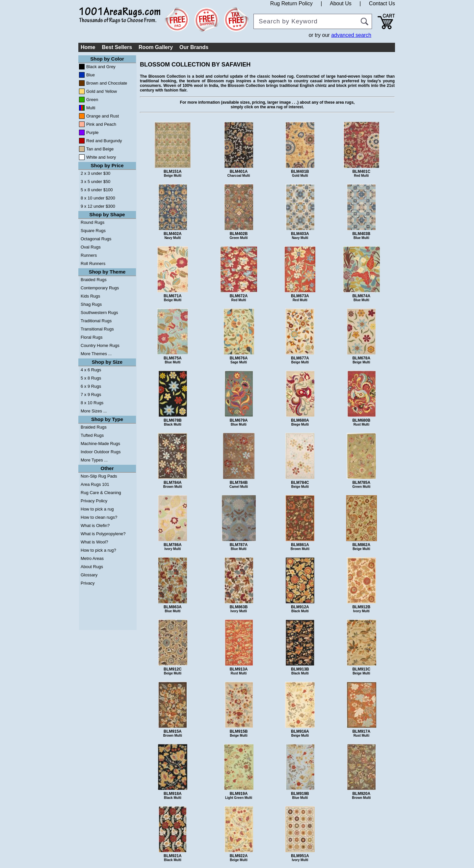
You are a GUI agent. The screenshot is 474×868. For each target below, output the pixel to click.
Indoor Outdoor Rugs (101, 452)
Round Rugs (92, 222)
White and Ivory (101, 157)
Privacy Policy (94, 501)
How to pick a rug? (98, 550)
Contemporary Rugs (100, 288)
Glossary (89, 575)
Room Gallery (156, 47)
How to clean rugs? (99, 517)
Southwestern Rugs (99, 313)
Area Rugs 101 (95, 484)
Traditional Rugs (96, 321)
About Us (341, 3)
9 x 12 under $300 (98, 206)
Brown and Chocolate (107, 83)
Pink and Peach (101, 124)
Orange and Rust (103, 116)
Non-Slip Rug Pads (99, 476)
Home (88, 47)
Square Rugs (93, 231)
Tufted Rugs (92, 435)
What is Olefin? (95, 526)
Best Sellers (117, 47)
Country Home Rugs (100, 345)
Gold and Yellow (102, 91)
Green (92, 100)
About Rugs (92, 567)
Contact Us (382, 3)
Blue (91, 75)
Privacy (88, 583)
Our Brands (194, 47)
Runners (89, 255)
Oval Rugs (91, 247)
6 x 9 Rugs (91, 386)
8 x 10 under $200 (98, 198)
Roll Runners (93, 263)
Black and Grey (101, 67)
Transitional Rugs (97, 329)
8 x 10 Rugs (92, 403)
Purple (92, 132)
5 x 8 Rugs (91, 378)
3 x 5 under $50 (95, 182)
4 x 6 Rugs (91, 370)
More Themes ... (96, 354)
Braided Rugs (94, 280)
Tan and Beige (100, 149)
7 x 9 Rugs (91, 395)
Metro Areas (92, 558)
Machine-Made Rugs (100, 444)
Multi (91, 108)
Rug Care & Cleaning (101, 493)
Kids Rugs (90, 296)
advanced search (351, 35)
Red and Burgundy (104, 141)
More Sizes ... (94, 411)
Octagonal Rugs (96, 239)
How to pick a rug (97, 509)
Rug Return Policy (291, 3)
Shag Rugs (91, 304)
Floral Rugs (92, 337)
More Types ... (94, 460)
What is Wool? (94, 542)
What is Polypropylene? (103, 534)
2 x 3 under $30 (95, 173)
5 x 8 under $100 (97, 190)
